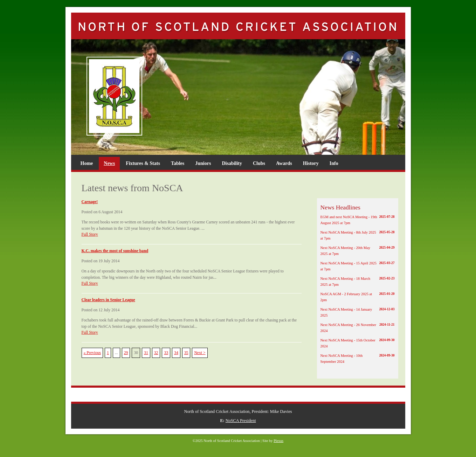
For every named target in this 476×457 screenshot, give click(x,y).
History (311, 163)
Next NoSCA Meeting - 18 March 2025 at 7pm (358, 281)
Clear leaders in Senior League (108, 300)
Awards (284, 163)
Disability (232, 163)
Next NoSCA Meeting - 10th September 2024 (358, 358)
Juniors (203, 163)
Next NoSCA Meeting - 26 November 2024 (358, 327)
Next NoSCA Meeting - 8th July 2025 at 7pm (358, 235)
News (109, 163)
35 (186, 353)
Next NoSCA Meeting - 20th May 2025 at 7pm (358, 250)
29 (126, 353)
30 (136, 353)
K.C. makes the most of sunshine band (115, 251)
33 (166, 353)
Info (334, 163)
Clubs (259, 163)
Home (87, 163)
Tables (178, 163)
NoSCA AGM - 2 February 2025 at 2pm (358, 297)
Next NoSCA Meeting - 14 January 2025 (358, 312)
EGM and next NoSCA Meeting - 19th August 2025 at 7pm (358, 220)
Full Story (90, 234)
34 (176, 353)
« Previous (92, 353)
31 (146, 353)
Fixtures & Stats (143, 163)
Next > (200, 353)
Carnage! (90, 202)
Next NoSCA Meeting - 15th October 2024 (358, 343)
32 (156, 353)
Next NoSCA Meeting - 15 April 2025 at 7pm (358, 266)
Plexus (278, 441)
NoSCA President (241, 421)
